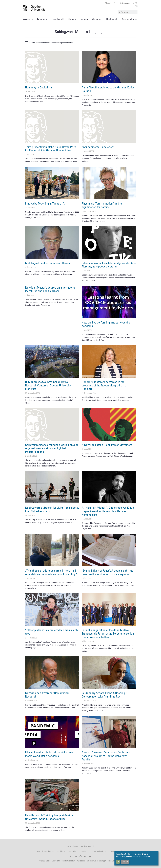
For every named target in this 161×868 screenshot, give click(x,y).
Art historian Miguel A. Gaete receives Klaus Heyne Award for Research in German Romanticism (108, 511)
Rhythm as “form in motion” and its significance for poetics (102, 205)
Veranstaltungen (130, 19)
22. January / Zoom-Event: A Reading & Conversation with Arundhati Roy (105, 695)
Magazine (110, 3)
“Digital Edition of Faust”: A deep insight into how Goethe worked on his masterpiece (108, 572)
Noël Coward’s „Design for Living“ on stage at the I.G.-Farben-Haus (52, 509)
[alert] (80, 43)
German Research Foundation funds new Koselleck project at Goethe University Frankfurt (106, 756)
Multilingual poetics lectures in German (48, 263)
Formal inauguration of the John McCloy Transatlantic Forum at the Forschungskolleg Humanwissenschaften (108, 633)
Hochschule (112, 19)
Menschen (97, 19)
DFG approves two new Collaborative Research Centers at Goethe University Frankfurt (48, 385)
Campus (84, 19)
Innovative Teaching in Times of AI (45, 203)
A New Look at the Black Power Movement (107, 445)
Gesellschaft (58, 19)
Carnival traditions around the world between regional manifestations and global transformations (52, 448)
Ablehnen (125, 862)
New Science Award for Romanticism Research (47, 695)
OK (118, 862)
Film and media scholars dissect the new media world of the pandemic (49, 754)
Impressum (81, 861)
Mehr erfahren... (145, 857)
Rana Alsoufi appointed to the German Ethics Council (108, 89)
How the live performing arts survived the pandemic (106, 324)
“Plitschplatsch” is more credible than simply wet (52, 632)
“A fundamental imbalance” (98, 147)
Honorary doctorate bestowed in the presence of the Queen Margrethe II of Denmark (104, 385)
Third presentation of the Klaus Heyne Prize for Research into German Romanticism (51, 149)
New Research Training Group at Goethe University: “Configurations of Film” (49, 817)
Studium (72, 19)
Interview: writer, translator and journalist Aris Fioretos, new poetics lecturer (109, 265)
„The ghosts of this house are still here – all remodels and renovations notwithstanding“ (51, 572)
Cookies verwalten (113, 861)
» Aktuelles (28, 19)
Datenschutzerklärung (95, 861)
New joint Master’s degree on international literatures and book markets (50, 289)
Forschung (42, 19)
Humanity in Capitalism (38, 87)
